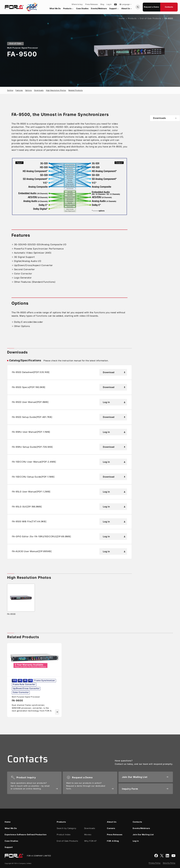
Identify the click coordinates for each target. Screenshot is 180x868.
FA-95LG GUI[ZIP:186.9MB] (27, 507)
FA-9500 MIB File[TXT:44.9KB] (29, 521)
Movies (88, 835)
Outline (10, 90)
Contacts (169, 7)
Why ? (91, 841)
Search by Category (66, 828)
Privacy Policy (155, 863)
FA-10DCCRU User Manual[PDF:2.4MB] (34, 462)
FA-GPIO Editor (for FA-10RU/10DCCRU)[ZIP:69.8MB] (41, 536)
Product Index (64, 835)
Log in (109, 4)
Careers (111, 828)
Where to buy (77, 4)
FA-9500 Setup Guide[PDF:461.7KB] (32, 417)
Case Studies (82, 8)
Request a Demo (151, 7)
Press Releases (92, 4)
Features (19, 90)
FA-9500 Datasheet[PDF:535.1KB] (31, 372)
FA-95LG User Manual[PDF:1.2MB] (31, 492)
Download (114, 372)
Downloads (39, 90)
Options (29, 90)
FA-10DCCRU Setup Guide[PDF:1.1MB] (33, 477)
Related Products (76, 90)
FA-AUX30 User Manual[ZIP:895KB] (32, 551)
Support (114, 9)
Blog (102, 4)
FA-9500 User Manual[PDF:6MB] (30, 402)
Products (68, 9)
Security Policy (169, 863)
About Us (127, 8)
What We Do (55, 8)
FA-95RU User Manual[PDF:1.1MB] (31, 432)
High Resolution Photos (56, 90)
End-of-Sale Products (151, 18)
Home (122, 18)
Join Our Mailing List (143, 835)
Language (126, 4)
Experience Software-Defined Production (26, 835)
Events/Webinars (99, 8)
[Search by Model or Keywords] (138, 7)
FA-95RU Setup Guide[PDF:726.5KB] (32, 447)
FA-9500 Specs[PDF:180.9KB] (29, 387)
